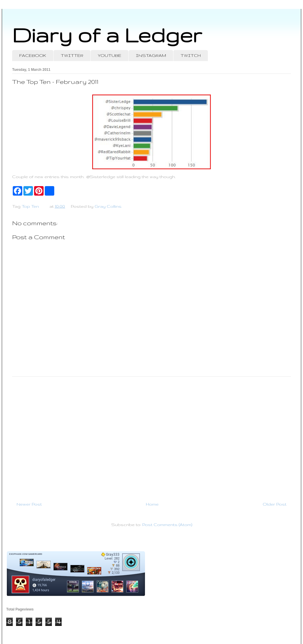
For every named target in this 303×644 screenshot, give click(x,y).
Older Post (275, 504)
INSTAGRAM (151, 55)
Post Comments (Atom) (167, 525)
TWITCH (191, 55)
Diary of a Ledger (107, 35)
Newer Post (29, 504)
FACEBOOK (33, 55)
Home (152, 504)
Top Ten (30, 206)
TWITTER (72, 55)
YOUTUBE (110, 55)
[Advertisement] (151, 437)
